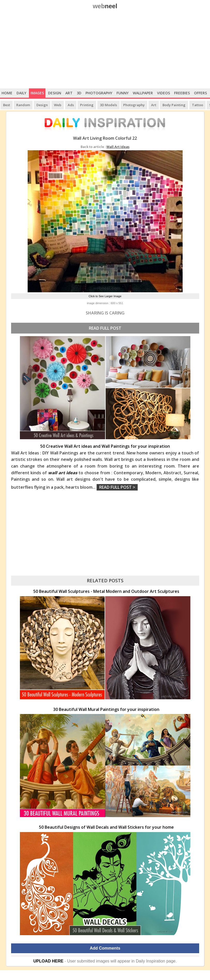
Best (7, 105)
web (105, 6)
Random (23, 105)
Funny (123, 93)
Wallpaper (143, 93)
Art (69, 93)
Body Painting (174, 105)
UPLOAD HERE (48, 961)
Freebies (182, 93)
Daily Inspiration (151, 961)
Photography (99, 93)
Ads (71, 105)
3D (79, 93)
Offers (200, 93)
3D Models (108, 105)
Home (7, 93)
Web (58, 105)
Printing (87, 105)
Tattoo (197, 105)
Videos (164, 93)
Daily (21, 93)
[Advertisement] (105, 50)
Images (37, 93)
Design (55, 93)
